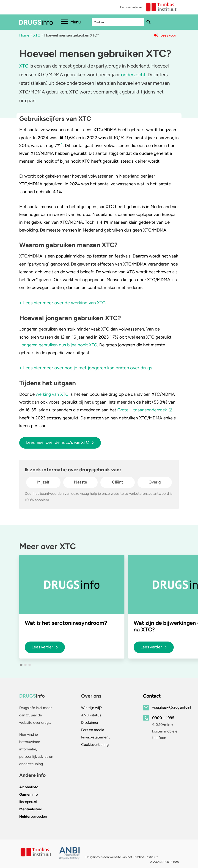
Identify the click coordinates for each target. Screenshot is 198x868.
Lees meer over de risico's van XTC (60, 442)
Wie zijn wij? (91, 708)
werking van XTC (52, 394)
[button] (21, 665)
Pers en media (93, 730)
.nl (28, 802)
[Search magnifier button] (148, 22)
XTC (37, 35)
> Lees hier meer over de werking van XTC (62, 303)
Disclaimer (90, 722)
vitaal (30, 809)
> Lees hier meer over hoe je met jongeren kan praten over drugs (86, 368)
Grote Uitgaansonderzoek (142, 410)
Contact (152, 696)
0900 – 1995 (163, 718)
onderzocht (133, 75)
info (29, 787)
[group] (72, 607)
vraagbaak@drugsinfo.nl (172, 707)
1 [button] (62, 144)
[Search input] (118, 22)
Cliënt (118, 482)
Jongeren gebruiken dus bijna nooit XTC (58, 345)
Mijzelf (43, 482)
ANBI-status (91, 715)
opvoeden (33, 816)
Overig (155, 482)
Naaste (81, 482)
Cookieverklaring (95, 745)
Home (24, 35)
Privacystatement (95, 737)
